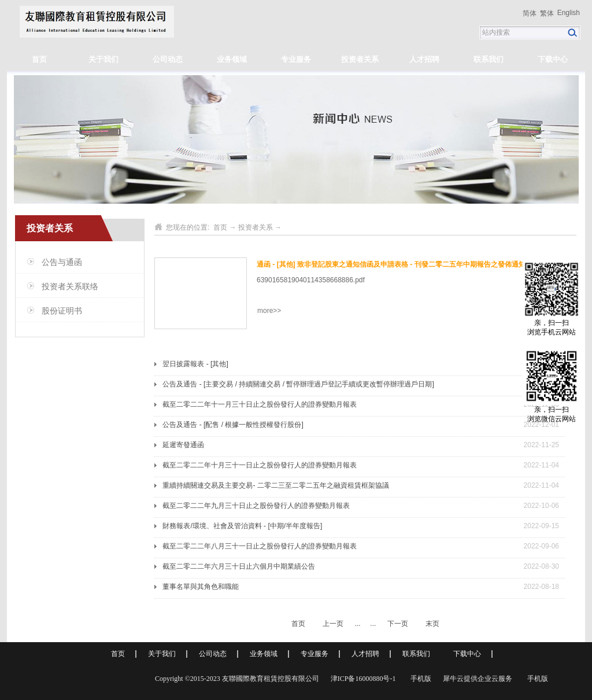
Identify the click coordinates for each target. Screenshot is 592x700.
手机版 (419, 679)
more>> (269, 311)
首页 (39, 59)
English (569, 13)
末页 (432, 624)
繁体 (547, 13)
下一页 (398, 624)
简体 (530, 13)
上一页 (333, 624)
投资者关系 (256, 227)
